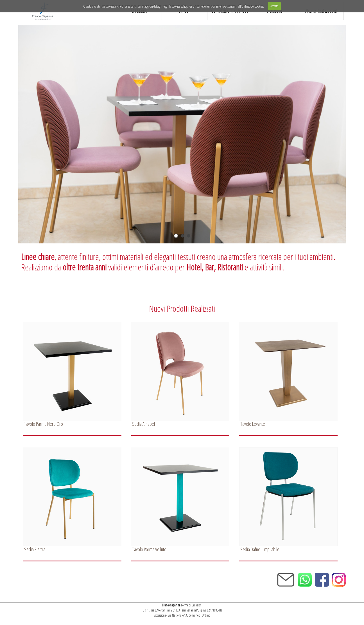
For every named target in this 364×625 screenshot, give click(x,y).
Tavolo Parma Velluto (149, 549)
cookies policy (179, 6)
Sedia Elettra (35, 549)
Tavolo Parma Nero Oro (44, 424)
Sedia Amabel (143, 424)
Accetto (274, 6)
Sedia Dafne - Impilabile (260, 549)
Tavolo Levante (253, 424)
